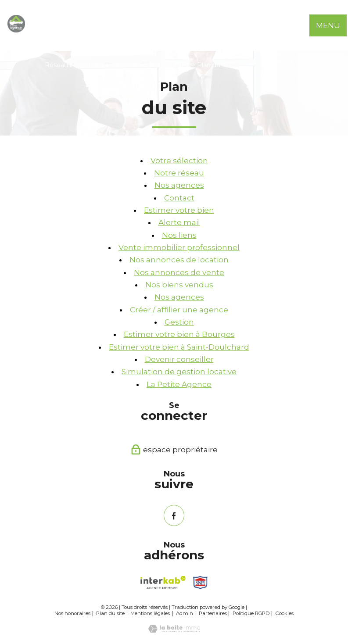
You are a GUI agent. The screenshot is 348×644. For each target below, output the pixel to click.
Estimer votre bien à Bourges (179, 334)
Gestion (179, 322)
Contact (179, 198)
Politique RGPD (251, 613)
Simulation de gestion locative (179, 372)
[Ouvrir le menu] (334, 25)
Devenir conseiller (179, 359)
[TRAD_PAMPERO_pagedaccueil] (16, 30)
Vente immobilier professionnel (179, 247)
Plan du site (110, 613)
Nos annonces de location (179, 260)
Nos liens (179, 235)
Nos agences (179, 185)
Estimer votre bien (179, 210)
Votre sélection (179, 161)
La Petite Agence (179, 384)
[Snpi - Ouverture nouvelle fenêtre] (201, 583)
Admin (185, 613)
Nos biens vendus (179, 285)
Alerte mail (179, 222)
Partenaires (213, 613)
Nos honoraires (72, 613)
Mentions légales (150, 613)
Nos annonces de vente (179, 272)
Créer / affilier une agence (179, 310)
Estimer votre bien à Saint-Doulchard (179, 347)
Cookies (285, 614)
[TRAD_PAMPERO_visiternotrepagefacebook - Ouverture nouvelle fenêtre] (174, 515)
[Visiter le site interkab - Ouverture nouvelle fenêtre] (163, 583)
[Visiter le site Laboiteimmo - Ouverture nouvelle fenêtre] (174, 630)
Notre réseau (179, 173)
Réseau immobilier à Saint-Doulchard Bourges (117, 65)
